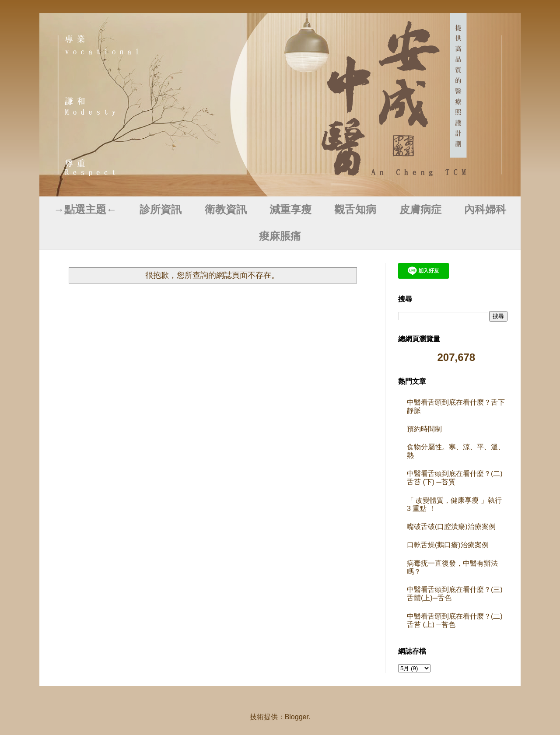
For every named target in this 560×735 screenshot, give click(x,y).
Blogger (297, 717)
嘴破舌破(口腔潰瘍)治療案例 (451, 527)
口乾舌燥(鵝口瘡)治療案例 (448, 545)
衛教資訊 (226, 210)
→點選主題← (85, 210)
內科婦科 (485, 210)
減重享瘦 (290, 210)
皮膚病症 (420, 210)
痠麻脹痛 (280, 236)
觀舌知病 (355, 210)
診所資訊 (161, 210)
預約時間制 (424, 429)
